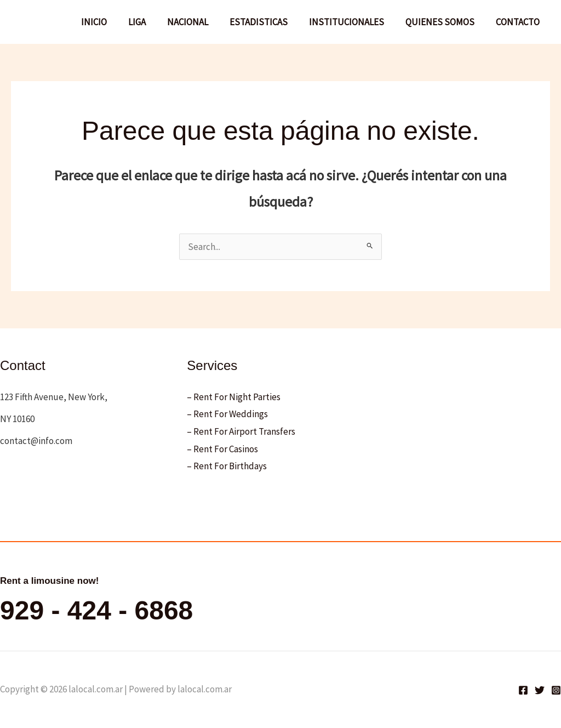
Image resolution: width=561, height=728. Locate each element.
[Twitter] (540, 690)
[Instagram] (556, 690)
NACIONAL (200, 22)
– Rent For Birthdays (227, 466)
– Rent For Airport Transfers (241, 431)
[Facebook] (523, 690)
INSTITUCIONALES (353, 22)
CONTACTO (519, 22)
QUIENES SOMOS (444, 22)
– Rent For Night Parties (234, 397)
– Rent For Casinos (222, 449)
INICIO (111, 22)
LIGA (152, 22)
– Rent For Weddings (227, 414)
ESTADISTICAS (268, 22)
